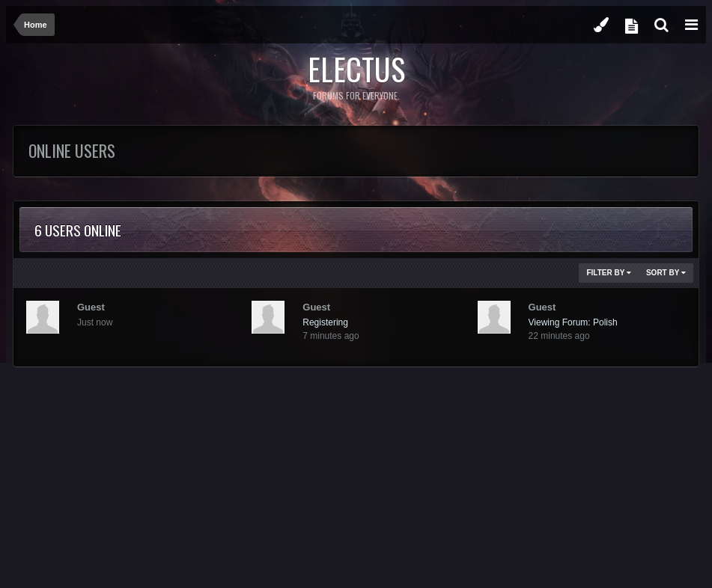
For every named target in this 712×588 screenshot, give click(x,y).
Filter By (609, 273)
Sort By (666, 273)
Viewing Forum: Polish (573, 322)
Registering (325, 322)
